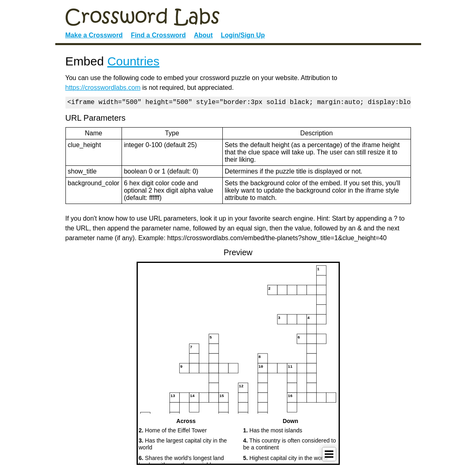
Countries (133, 61)
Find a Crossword (158, 35)
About (203, 35)
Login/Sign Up (243, 35)
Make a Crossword (94, 35)
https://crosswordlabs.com (103, 88)
